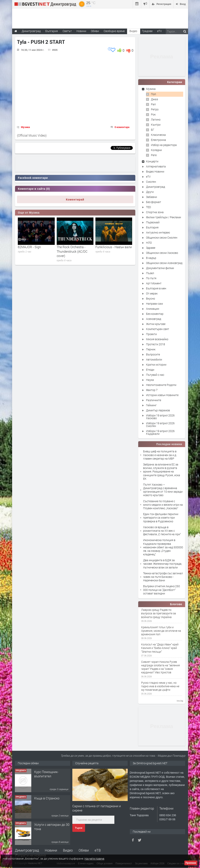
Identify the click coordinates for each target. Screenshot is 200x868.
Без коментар (155, 314)
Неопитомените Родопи (161, 385)
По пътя (151, 278)
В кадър (151, 258)
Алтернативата (156, 166)
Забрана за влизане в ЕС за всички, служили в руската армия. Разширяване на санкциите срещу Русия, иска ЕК (162, 472)
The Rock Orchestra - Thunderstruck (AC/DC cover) (72, 251)
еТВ (98, 850)
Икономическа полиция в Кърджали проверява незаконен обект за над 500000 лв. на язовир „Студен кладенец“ (163, 547)
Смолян (151, 182)
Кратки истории (156, 365)
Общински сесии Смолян (162, 238)
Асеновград (154, 319)
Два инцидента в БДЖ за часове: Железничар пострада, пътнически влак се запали (163, 564)
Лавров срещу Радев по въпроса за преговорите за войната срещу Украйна (159, 613)
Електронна (158, 140)
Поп (153, 94)
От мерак (152, 293)
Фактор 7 (152, 390)
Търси (79, 828)
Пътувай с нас (155, 375)
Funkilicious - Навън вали (114, 247)
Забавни (152, 197)
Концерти (152, 161)
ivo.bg (180, 701)
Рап (153, 104)
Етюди (150, 370)
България (152, 227)
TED (148, 207)
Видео (68, 850)
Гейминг (151, 405)
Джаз (154, 99)
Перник (151, 349)
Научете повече (94, 859)
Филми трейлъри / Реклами (164, 217)
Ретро (155, 109)
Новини (81, 31)
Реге (154, 155)
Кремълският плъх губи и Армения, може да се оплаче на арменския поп (161, 631)
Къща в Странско (47, 798)
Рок (153, 114)
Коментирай (75, 200)
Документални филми (160, 268)
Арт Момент (154, 283)
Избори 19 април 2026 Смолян (160, 425)
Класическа (158, 135)
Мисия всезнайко (157, 339)
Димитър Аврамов (158, 410)
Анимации (153, 309)
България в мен (156, 288)
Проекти (151, 334)
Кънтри (156, 125)
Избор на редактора (164, 145)
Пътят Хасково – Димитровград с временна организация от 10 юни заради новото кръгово (163, 490)
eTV (148, 177)
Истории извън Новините (162, 395)
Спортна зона (155, 212)
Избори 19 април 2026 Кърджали (160, 432)
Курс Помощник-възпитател (46, 774)
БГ (153, 130)
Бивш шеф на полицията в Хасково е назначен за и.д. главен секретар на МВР (160, 455)
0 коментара (122, 127)
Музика (25, 127)
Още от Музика (29, 213)
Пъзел (150, 273)
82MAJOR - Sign (29, 247)
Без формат (154, 202)
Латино (156, 119)
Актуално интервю (158, 232)
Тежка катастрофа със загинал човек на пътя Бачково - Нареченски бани (163, 577)
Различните (154, 400)
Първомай (153, 222)
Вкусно (151, 298)
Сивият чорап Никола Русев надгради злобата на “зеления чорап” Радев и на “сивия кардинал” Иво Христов (161, 667)
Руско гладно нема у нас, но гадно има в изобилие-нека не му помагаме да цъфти (160, 686)
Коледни (156, 150)
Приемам (191, 863)
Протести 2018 (156, 344)
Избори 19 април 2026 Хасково (160, 417)
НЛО (149, 243)
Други (150, 192)
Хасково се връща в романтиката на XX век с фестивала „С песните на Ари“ (162, 531)
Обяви (84, 850)
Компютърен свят (158, 329)
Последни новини (169, 444)
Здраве (151, 248)
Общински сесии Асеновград (164, 263)
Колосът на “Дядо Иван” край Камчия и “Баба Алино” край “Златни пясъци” (160, 648)
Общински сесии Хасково (162, 253)
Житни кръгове (156, 324)
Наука (150, 380)
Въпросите (153, 354)
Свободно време (114, 31)
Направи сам (154, 304)
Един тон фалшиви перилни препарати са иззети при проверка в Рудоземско (161, 518)
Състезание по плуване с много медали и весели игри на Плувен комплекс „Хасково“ (163, 505)
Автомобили (154, 359)
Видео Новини (155, 171)
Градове (147, 31)
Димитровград (156, 187)
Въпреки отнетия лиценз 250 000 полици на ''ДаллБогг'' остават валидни (161, 590)
